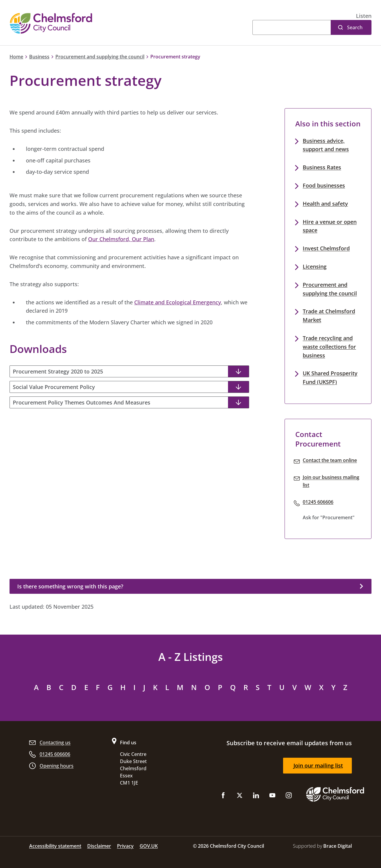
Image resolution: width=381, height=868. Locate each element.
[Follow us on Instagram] (289, 797)
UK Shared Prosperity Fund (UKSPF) (330, 378)
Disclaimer (99, 846)
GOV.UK (149, 846)
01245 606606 (318, 502)
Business (39, 57)
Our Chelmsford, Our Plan (121, 239)
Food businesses (324, 185)
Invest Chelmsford (326, 248)
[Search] (292, 27)
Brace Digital (338, 846)
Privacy (125, 846)
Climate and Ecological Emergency (178, 302)
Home (16, 57)
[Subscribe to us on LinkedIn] (256, 797)
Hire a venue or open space (330, 226)
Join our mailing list (318, 765)
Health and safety (325, 204)
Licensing (315, 266)
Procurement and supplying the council (100, 57)
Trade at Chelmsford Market (329, 316)
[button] (364, 16)
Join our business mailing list (331, 481)
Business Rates (322, 167)
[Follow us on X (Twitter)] (240, 797)
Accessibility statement (55, 846)
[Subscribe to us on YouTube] (272, 797)
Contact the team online (330, 460)
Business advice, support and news (326, 145)
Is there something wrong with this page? (70, 586)
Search (355, 27)
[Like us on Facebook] (223, 797)
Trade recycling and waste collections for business (329, 347)
